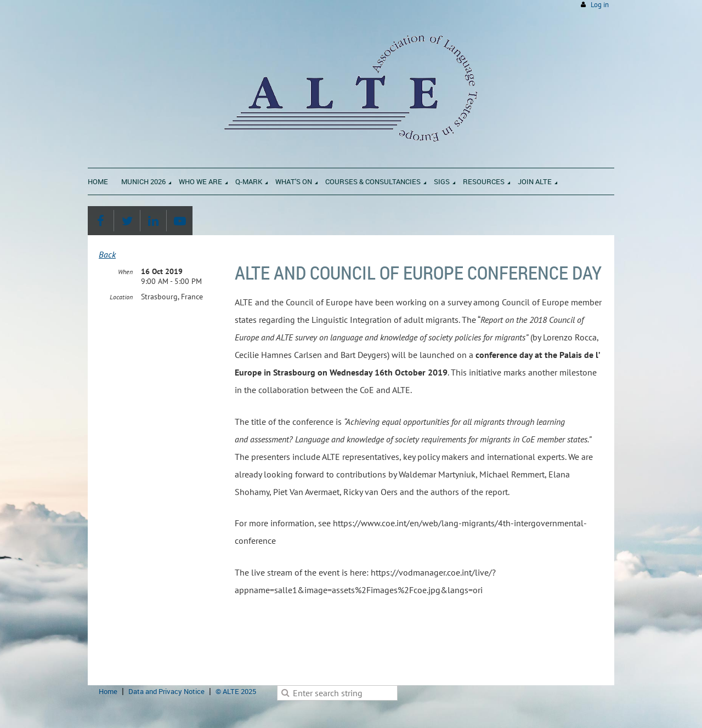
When (125, 272)
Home (108, 691)
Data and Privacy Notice (166, 691)
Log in (600, 5)
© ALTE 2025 (236, 691)
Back (107, 254)
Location (121, 297)
